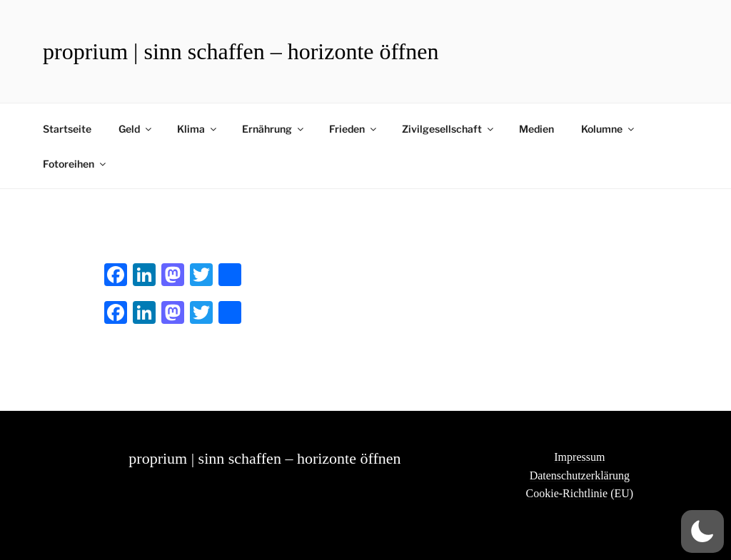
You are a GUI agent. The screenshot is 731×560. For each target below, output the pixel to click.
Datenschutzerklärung (580, 475)
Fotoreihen (75, 164)
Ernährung (274, 129)
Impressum (579, 457)
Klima (198, 129)
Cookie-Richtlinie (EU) (580, 493)
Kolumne (609, 129)
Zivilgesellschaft (449, 129)
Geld (136, 129)
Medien (536, 129)
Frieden (354, 129)
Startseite (67, 129)
